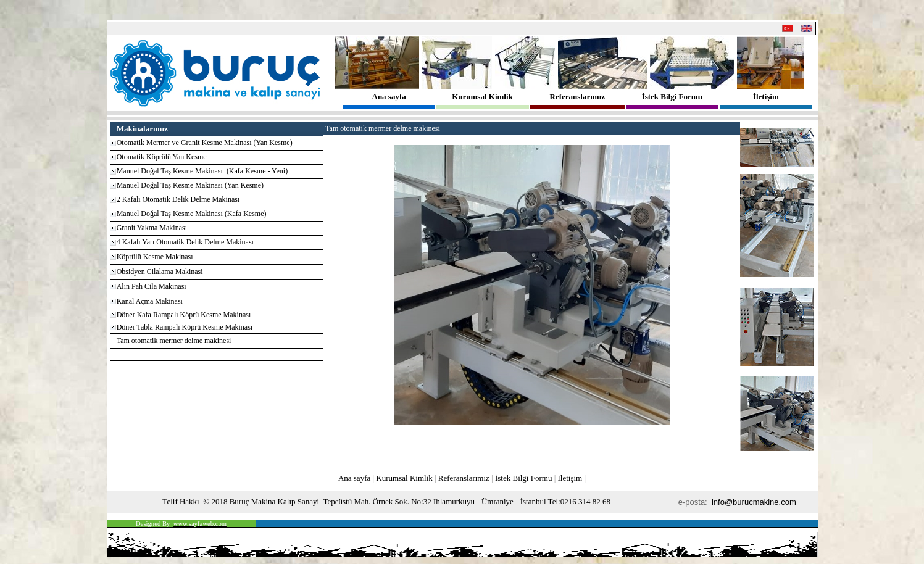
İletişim (766, 97)
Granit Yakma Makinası (152, 228)
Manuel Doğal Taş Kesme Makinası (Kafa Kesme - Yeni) (202, 171)
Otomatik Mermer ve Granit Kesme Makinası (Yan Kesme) (205, 143)
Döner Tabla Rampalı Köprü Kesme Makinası (185, 327)
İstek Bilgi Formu (672, 97)
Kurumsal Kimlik (482, 97)
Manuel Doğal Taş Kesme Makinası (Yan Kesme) (190, 185)
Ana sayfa (389, 97)
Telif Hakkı (181, 501)
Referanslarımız (578, 97)
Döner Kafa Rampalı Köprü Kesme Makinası (184, 315)
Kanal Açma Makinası (150, 301)
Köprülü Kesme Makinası (155, 257)
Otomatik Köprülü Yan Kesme (162, 157)
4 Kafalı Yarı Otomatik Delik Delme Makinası (185, 242)
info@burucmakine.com (755, 502)
